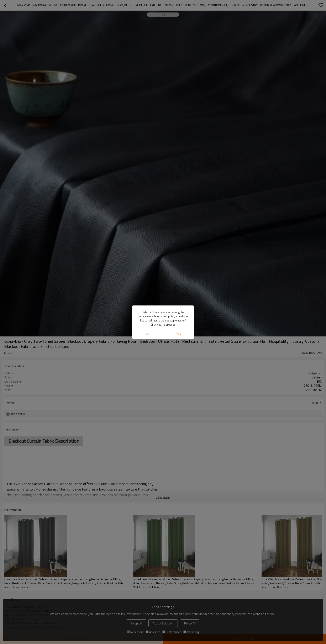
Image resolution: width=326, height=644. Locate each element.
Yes (179, 334)
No (147, 334)
